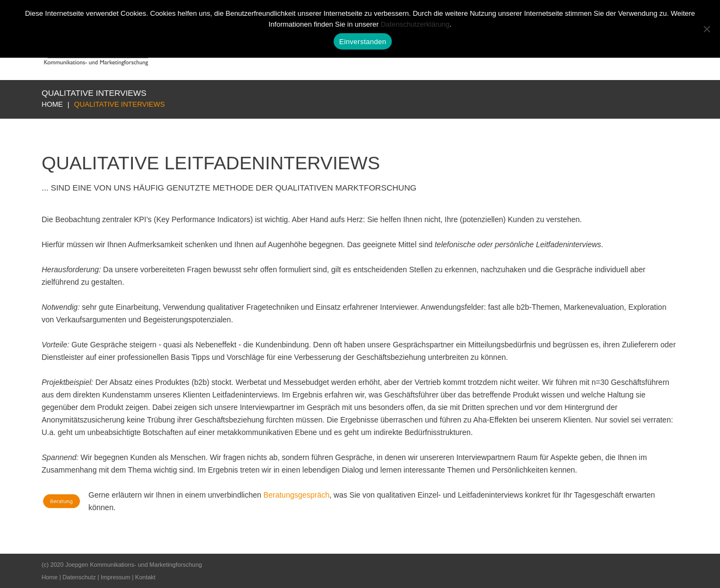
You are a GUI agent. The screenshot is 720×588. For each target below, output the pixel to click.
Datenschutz (79, 577)
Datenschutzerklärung (415, 24)
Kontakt (145, 577)
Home (53, 104)
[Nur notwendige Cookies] (706, 29)
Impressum (115, 577)
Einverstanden (362, 42)
